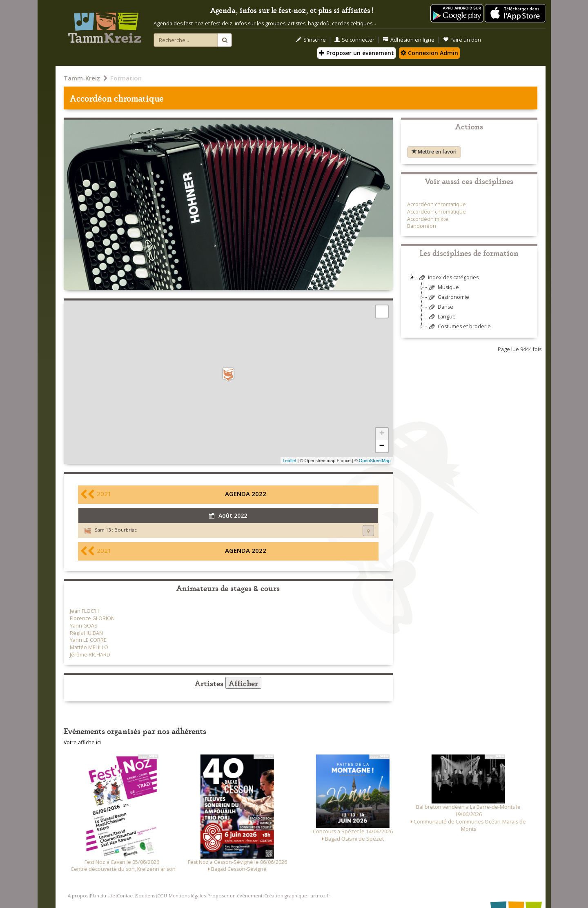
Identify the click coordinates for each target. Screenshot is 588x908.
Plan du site (102, 896)
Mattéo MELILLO (89, 647)
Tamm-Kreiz (82, 78)
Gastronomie (448, 297)
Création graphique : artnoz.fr (297, 896)
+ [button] (382, 434)
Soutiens (145, 896)
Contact (125, 896)
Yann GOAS (84, 626)
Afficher (243, 683)
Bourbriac (126, 530)
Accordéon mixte (428, 219)
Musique (443, 288)
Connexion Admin (429, 53)
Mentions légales (187, 896)
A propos (78, 896)
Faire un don (462, 40)
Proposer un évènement (356, 53)
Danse (440, 307)
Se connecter (354, 40)
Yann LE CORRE (88, 640)
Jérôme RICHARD (90, 655)
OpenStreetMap (375, 461)
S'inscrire (311, 40)
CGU (162, 896)
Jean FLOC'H (84, 611)
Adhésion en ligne (409, 40)
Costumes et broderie (459, 327)
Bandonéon (422, 226)
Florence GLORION (92, 618)
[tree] (469, 305)
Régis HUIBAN (86, 633)
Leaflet (289, 461)
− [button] (382, 446)
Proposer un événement (235, 896)
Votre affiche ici (82, 742)
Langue (441, 317)
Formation (126, 78)
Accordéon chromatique (437, 204)
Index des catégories (448, 278)
